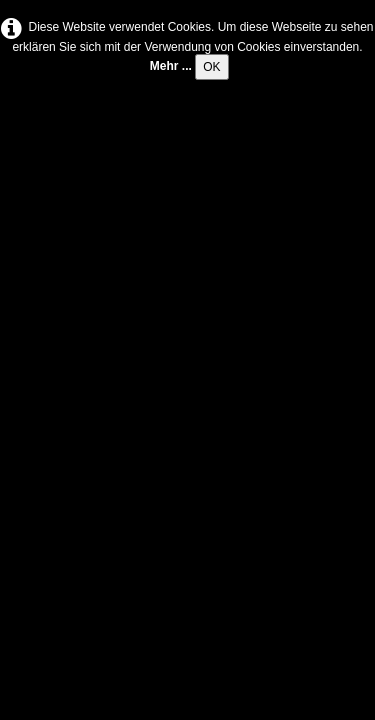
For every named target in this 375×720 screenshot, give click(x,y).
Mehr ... (171, 66)
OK (211, 67)
